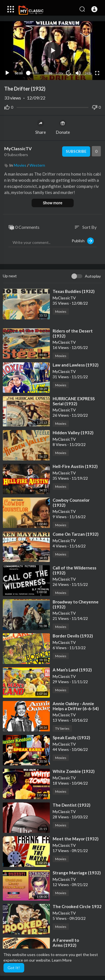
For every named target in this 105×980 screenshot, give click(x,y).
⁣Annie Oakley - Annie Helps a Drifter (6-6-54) (76, 706)
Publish (83, 241)
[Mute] (78, 73)
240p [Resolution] (88, 73)
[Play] (7, 73)
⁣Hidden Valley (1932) (73, 433)
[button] (94, 9)
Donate (63, 127)
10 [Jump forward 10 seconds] (69, 73)
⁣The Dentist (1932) (72, 805)
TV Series (62, 728)
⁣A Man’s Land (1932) (72, 670)
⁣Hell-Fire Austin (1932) (75, 466)
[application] (53, 51)
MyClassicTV (18, 148)
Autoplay (93, 276)
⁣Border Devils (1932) (73, 636)
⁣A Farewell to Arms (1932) (66, 943)
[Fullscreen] (97, 73)
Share (41, 127)
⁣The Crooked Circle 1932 (77, 906)
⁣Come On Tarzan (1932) (76, 534)
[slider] (33, 73)
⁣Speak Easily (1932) (71, 738)
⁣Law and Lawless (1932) (76, 365)
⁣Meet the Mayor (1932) (76, 839)
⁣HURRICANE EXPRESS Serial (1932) (74, 401)
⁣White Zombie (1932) (74, 771)
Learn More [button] (62, 960)
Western (37, 165)
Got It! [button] (14, 968)
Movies (20, 165)
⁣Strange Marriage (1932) (77, 873)
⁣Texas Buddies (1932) (74, 291)
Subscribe (76, 151)
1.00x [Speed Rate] (60, 73)
